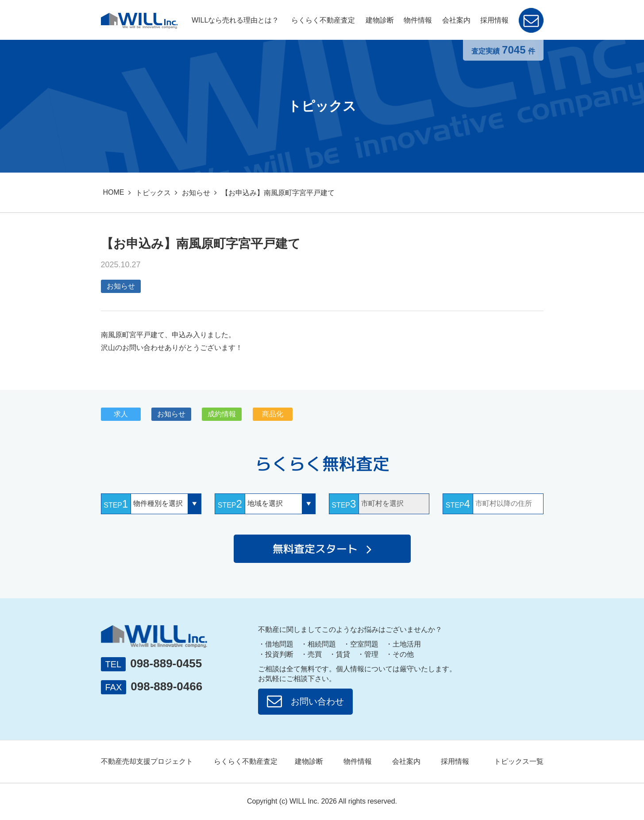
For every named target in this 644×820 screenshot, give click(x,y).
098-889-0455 (166, 663)
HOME (114, 192)
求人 (121, 414)
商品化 (273, 414)
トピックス (153, 193)
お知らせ (196, 193)
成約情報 (222, 414)
